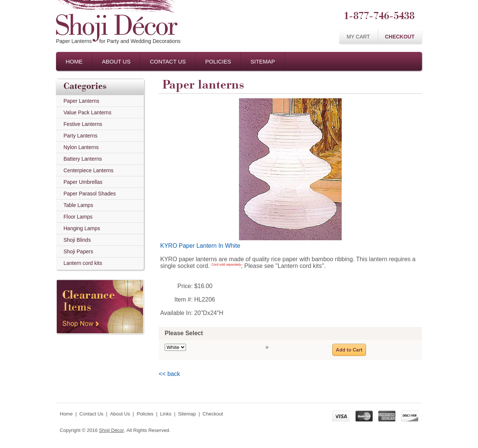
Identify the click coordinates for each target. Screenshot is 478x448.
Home (74, 61)
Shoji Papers (78, 251)
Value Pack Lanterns (87, 112)
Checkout (400, 37)
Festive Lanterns (83, 124)
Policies (218, 61)
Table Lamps (78, 205)
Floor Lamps (78, 217)
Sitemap (263, 61)
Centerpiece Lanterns (89, 170)
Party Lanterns (80, 136)
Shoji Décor (111, 430)
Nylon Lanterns (81, 147)
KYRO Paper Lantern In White (200, 246)
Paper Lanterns (81, 101)
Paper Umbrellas (83, 182)
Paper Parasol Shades (90, 194)
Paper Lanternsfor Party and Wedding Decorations (118, 41)
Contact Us (168, 61)
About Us (116, 61)
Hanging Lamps (82, 228)
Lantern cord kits (83, 263)
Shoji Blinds (77, 240)
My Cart (358, 37)
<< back (169, 374)
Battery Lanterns (83, 159)
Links (166, 414)
